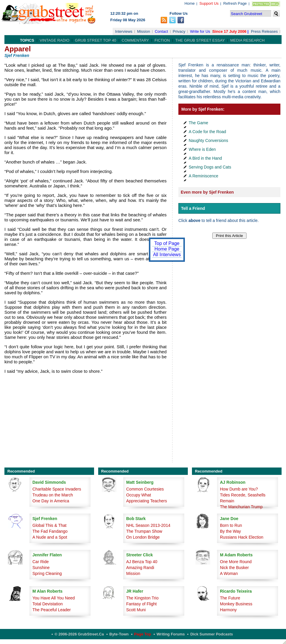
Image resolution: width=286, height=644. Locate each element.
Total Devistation (48, 604)
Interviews (124, 31)
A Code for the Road (207, 132)
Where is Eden (202, 149)
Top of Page (167, 243)
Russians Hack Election (242, 537)
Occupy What (139, 495)
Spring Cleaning (47, 573)
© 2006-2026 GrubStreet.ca (79, 634)
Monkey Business (236, 604)
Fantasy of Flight (142, 604)
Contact (161, 31)
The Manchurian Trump (241, 507)
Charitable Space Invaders (57, 489)
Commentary (135, 40)
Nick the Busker (234, 568)
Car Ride (41, 562)
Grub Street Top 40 (96, 40)
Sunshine (41, 568)
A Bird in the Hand (205, 158)
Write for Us (200, 31)
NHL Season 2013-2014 (148, 525)
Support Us (209, 3)
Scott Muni (136, 610)
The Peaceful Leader (52, 610)
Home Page (167, 249)
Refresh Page (235, 3)
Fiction (162, 40)
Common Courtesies (145, 489)
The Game (198, 123)
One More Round (236, 562)
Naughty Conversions (208, 140)
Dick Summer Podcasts (212, 634)
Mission (144, 31)
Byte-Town (119, 634)
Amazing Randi (140, 568)
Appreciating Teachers (147, 501)
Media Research (247, 40)
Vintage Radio (55, 40)
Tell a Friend (193, 208)
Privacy (179, 31)
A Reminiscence (203, 176)
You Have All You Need (54, 598)
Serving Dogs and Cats (210, 167)
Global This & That (49, 525)
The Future (230, 598)
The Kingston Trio (142, 598)
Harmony (228, 610)
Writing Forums (171, 634)
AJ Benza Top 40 (142, 562)
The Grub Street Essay (200, 40)
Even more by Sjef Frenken (207, 192)
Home (190, 3)
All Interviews (167, 255)
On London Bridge (143, 537)
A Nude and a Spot (50, 537)
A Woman (229, 573)
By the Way (230, 531)
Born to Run (231, 525)
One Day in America (51, 501)
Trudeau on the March (53, 495)
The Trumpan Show (144, 531)
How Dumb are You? (239, 489)
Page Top (143, 634)
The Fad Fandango (50, 531)
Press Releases (264, 31)
